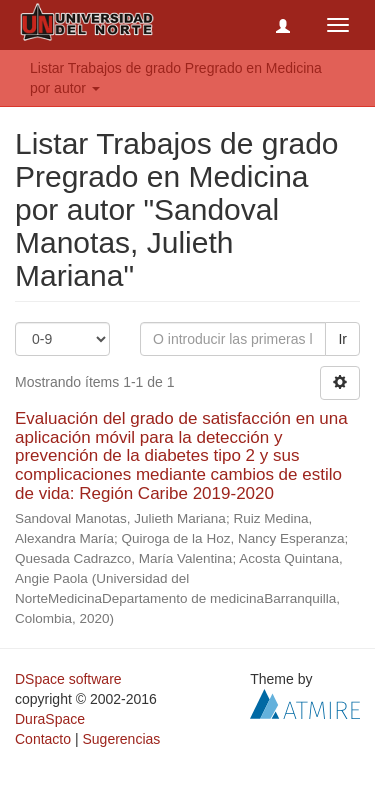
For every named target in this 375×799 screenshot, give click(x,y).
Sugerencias (121, 739)
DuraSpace (50, 719)
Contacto (43, 739)
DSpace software (68, 679)
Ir (342, 339)
